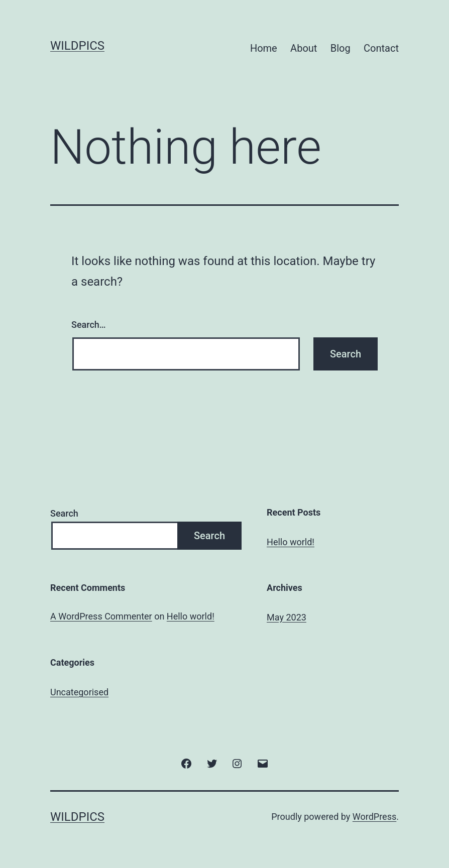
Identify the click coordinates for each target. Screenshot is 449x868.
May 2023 (287, 617)
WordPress (374, 817)
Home (264, 48)
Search (64, 513)
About (304, 48)
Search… (89, 325)
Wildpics (77, 46)
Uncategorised (79, 692)
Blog (341, 48)
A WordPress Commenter (101, 616)
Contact (381, 48)
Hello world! (291, 542)
